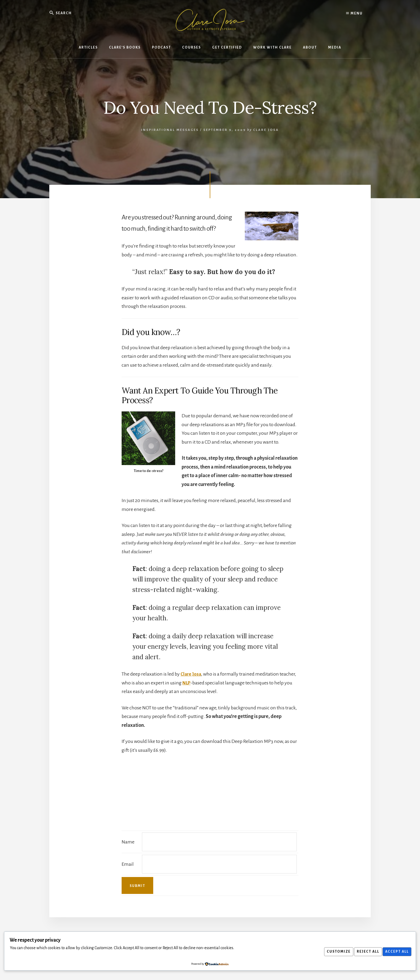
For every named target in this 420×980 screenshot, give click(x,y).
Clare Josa (191, 674)
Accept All (396, 952)
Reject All (365, 952)
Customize (334, 952)
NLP (187, 683)
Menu (354, 13)
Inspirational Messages (170, 130)
